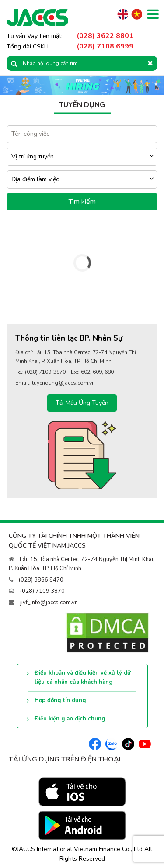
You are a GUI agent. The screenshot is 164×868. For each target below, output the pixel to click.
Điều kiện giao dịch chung (70, 719)
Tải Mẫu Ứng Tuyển (82, 403)
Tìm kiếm (82, 202)
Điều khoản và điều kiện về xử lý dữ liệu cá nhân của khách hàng (83, 677)
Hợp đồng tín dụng (60, 700)
